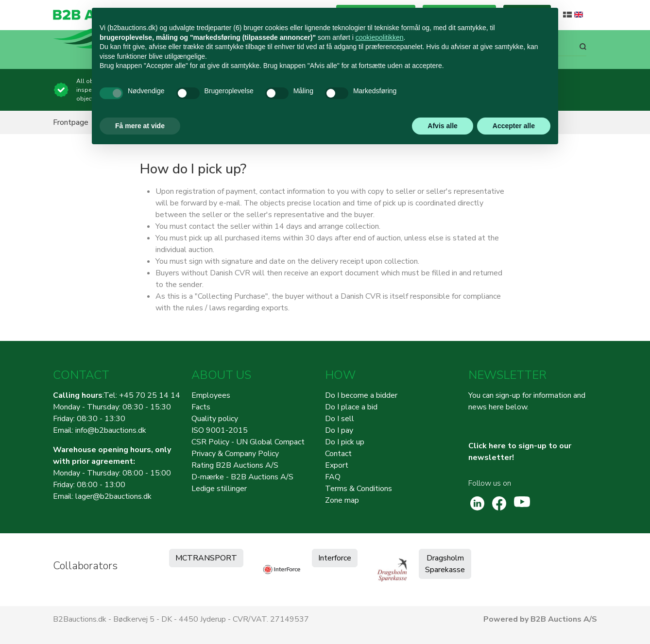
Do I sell (340, 419)
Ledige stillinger (219, 489)
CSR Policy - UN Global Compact (248, 442)
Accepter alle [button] (514, 126)
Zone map (342, 500)
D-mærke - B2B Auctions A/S (242, 477)
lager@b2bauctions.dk (113, 496)
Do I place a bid (351, 407)
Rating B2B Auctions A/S (235, 465)
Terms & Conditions (359, 489)
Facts (201, 407)
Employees (211, 395)
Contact (338, 454)
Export (337, 465)
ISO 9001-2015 (220, 430)
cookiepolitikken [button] (380, 37)
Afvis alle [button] (442, 126)
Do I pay (339, 430)
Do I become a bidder (361, 395)
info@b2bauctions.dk (111, 430)
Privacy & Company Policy (235, 454)
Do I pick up (345, 442)
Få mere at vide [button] (140, 126)
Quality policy (215, 419)
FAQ (333, 477)
